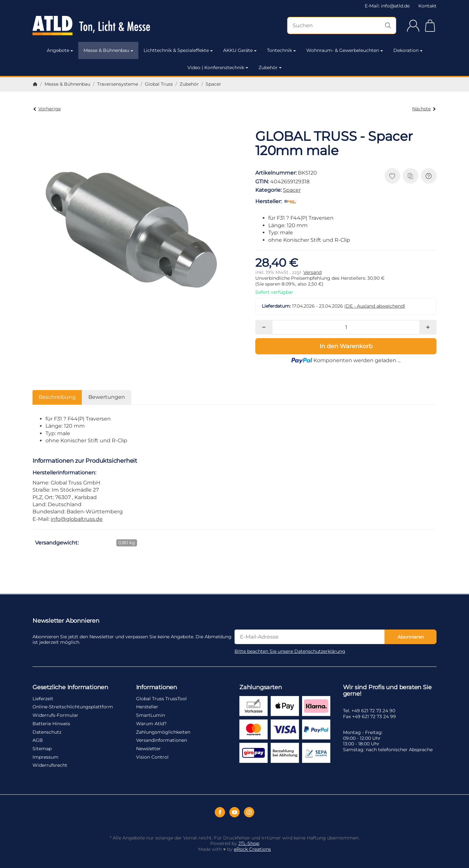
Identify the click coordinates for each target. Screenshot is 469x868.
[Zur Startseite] (93, 26)
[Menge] (346, 327)
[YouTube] (234, 812)
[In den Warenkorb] (346, 346)
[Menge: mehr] (428, 327)
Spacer (292, 190)
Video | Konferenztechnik (218, 67)
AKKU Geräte (240, 50)
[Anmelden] (413, 26)
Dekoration (408, 50)
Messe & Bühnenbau (108, 50)
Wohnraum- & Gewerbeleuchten (345, 50)
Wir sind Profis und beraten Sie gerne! (387, 691)
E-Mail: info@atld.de (387, 6)
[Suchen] (342, 25)
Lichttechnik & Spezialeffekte (178, 50)
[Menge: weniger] (264, 327)
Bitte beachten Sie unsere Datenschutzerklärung (290, 651)
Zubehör (270, 67)
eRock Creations (252, 849)
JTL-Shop (249, 843)
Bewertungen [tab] (107, 397)
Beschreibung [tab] (57, 397)
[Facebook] (220, 812)
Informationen (157, 688)
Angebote (60, 50)
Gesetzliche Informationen (70, 688)
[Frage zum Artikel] (429, 176)
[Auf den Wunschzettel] (392, 176)
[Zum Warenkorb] (430, 26)
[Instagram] (249, 812)
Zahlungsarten (260, 688)
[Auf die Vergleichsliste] (411, 176)
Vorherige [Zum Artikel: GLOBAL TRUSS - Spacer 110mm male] (47, 109)
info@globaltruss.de (77, 519)
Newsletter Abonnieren (66, 621)
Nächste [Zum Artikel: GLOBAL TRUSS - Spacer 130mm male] (424, 109)
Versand (312, 272)
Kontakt (427, 6)
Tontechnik (281, 50)
